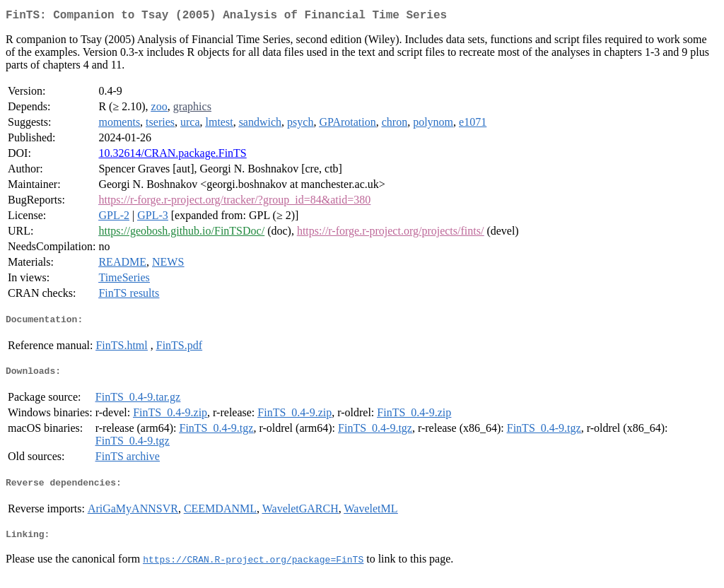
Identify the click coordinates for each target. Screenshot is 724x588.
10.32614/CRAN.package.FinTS (172, 156)
